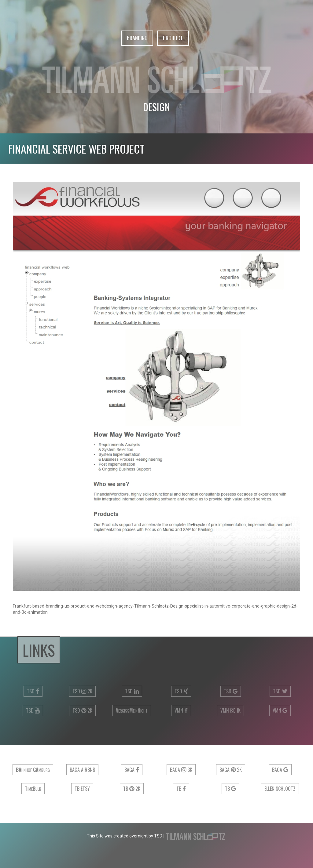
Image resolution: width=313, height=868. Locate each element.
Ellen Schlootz (280, 789)
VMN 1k (230, 710)
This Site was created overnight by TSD (125, 836)
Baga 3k (181, 770)
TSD (33, 691)
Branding (137, 38)
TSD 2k (82, 691)
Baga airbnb (82, 770)
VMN (181, 710)
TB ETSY (82, 789)
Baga (132, 770)
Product (173, 38)
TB (181, 789)
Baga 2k (231, 770)
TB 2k (132, 789)
